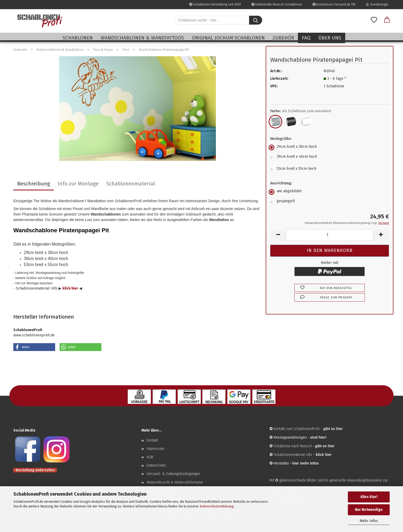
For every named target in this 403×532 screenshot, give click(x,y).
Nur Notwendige (369, 510)
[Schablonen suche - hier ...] (256, 20)
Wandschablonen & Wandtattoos (142, 38)
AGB (150, 457)
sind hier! (318, 437)
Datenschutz (156, 465)
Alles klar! (369, 497)
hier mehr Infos (305, 463)
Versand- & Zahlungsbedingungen (173, 474)
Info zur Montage (78, 184)
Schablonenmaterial (131, 184)
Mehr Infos (369, 521)
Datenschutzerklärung (217, 506)
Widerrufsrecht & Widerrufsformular (175, 482)
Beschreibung (34, 184)
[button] (387, 20)
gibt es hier (325, 446)
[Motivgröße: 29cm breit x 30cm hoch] (330, 148)
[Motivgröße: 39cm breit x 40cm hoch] (330, 157)
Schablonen (78, 38)
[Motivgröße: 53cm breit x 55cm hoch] (330, 169)
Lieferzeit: (279, 79)
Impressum (156, 449)
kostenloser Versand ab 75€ (334, 4)
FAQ (306, 38)
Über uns (330, 38)
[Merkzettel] (374, 20)
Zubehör (283, 38)
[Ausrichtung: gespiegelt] (330, 202)
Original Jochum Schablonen (228, 38)
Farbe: (301, 111)
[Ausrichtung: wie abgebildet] (330, 192)
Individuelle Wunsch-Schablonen (277, 4)
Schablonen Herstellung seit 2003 (215, 4)
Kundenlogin (377, 4)
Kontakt (152, 440)
